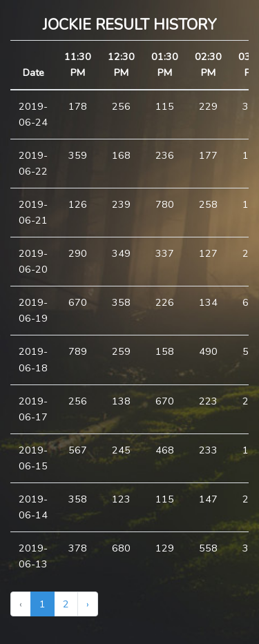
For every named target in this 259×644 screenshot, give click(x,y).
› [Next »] (88, 604)
